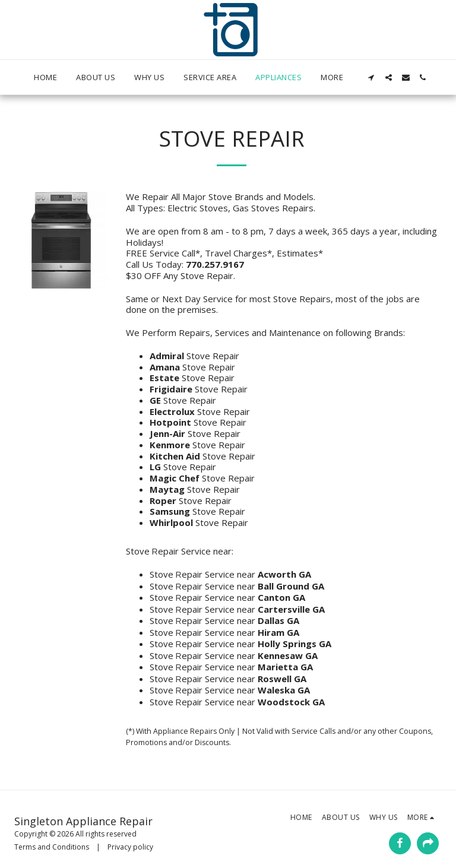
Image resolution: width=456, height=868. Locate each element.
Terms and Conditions (52, 847)
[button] (371, 77)
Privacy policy (130, 847)
